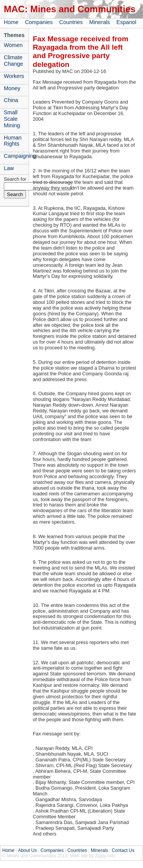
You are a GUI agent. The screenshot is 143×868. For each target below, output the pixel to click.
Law (9, 168)
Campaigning (16, 156)
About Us (27, 850)
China (11, 100)
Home (11, 22)
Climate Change (13, 61)
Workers (14, 76)
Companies (39, 22)
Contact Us (123, 850)
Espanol (126, 22)
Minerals (100, 22)
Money (12, 88)
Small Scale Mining (12, 119)
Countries (71, 22)
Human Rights (13, 141)
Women (13, 45)
